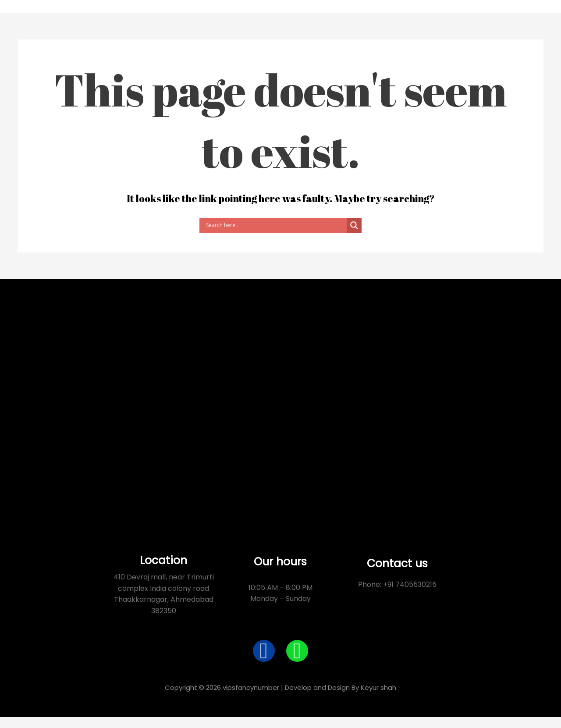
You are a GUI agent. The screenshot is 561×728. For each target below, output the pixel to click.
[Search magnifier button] (354, 225)
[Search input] (275, 225)
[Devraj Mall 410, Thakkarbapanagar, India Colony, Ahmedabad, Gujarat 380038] (280, 404)
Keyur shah (378, 687)
